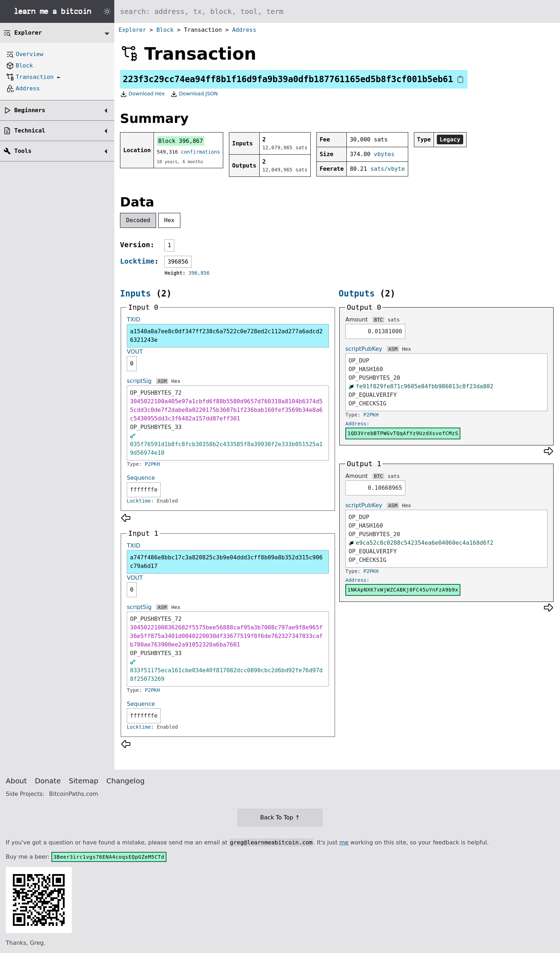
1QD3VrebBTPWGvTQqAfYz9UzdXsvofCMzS (403, 433)
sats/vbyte (387, 169)
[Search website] (337, 11)
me (344, 842)
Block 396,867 (181, 141)
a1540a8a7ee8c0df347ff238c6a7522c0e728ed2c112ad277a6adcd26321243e (226, 336)
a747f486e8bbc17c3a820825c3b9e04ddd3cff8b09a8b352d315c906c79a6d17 (226, 562)
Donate (48, 781)
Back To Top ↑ (280, 817)
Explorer (132, 30)
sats (394, 320)
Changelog (126, 781)
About (16, 781)
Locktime (137, 261)
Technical (30, 131)
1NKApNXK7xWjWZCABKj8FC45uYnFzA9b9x (403, 590)
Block (165, 30)
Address (244, 30)
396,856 (199, 273)
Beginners (30, 110)
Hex (169, 220)
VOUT (135, 352)
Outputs (357, 294)
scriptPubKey (364, 349)
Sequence (141, 478)
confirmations (201, 152)
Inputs (136, 294)
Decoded (138, 220)
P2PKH (152, 464)
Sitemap (84, 781)
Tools (23, 151)
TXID (134, 320)
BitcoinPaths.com (74, 794)
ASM (162, 381)
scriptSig (139, 381)
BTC (378, 320)
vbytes (384, 154)
